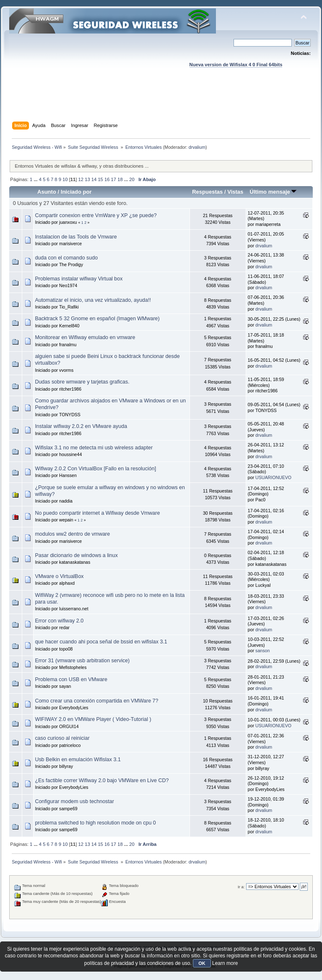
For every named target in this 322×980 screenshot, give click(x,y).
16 (107, 179)
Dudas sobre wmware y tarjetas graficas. (82, 382)
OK (202, 963)
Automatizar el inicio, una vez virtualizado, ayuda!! (93, 300)
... (36, 179)
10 (65, 179)
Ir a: (241, 887)
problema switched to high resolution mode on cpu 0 (95, 823)
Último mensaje (273, 192)
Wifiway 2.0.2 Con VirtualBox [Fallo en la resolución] (95, 469)
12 (81, 179)
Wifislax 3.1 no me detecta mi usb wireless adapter (94, 448)
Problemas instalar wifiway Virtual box (79, 279)
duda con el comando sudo (66, 258)
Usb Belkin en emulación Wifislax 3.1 (78, 760)
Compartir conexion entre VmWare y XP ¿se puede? (96, 215)
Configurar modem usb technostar (74, 801)
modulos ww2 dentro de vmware (72, 534)
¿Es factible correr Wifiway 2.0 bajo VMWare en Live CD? (102, 780)
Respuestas (207, 192)
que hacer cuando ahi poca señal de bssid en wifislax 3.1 (101, 642)
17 (114, 179)
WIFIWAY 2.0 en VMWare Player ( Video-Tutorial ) (93, 719)
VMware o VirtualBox (59, 576)
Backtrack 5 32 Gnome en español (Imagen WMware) (97, 319)
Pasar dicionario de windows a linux (76, 555)
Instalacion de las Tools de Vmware (76, 237)
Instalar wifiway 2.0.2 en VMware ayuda (81, 426)
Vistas (235, 192)
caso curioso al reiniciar (62, 738)
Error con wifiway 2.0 (59, 621)
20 (132, 179)
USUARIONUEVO (273, 477)
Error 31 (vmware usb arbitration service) (82, 661)
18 (120, 179)
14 (94, 179)
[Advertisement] (162, 103)
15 (100, 179)
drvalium (197, 147)
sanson (262, 651)
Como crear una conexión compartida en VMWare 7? (96, 701)
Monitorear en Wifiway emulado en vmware (85, 337)
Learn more (225, 963)
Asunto (47, 192)
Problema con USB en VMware (71, 679)
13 (87, 179)
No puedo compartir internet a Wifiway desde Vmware (97, 513)
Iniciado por (76, 192)
